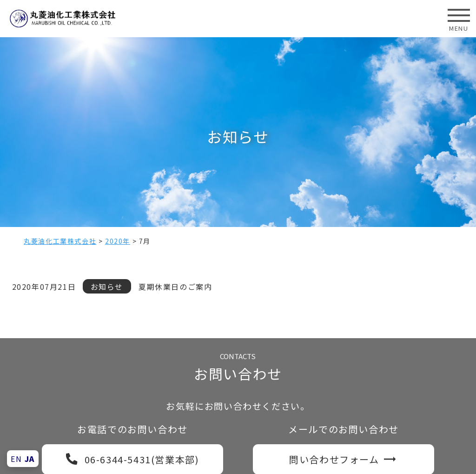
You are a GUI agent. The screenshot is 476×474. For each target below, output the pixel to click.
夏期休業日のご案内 (175, 287)
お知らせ (107, 287)
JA (30, 459)
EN (16, 459)
